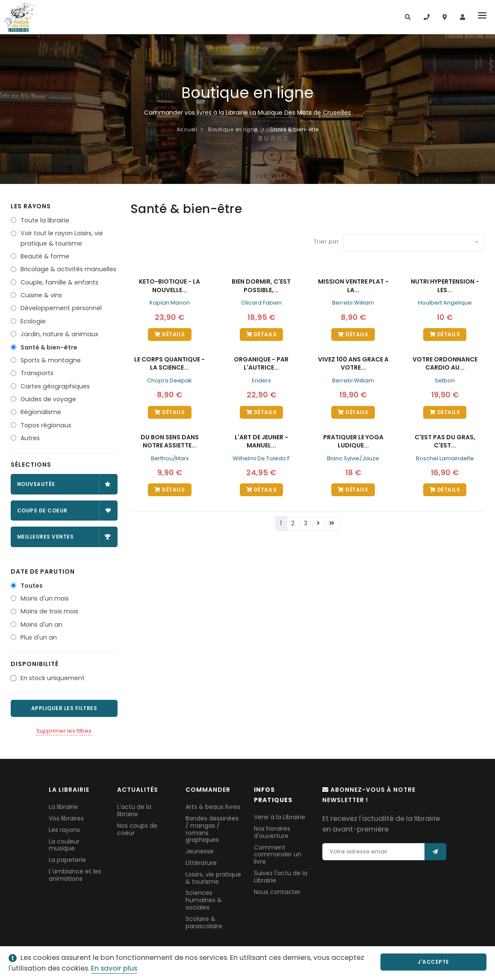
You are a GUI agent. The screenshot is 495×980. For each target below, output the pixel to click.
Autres (30, 438)
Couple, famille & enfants (59, 282)
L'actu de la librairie (134, 810)
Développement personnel (61, 308)
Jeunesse (200, 851)
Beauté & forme (45, 256)
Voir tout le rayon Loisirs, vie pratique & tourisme (62, 238)
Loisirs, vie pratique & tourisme (213, 878)
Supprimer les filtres (64, 731)
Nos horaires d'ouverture (272, 832)
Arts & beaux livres (213, 807)
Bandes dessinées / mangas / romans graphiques (212, 829)
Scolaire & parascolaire (204, 922)
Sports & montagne (51, 360)
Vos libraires (66, 818)
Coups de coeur (64, 511)
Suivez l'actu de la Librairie (281, 877)
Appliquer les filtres (64, 708)
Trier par (327, 241)
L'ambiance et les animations (75, 875)
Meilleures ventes (64, 537)
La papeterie (67, 860)
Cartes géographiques (55, 386)
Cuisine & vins (41, 295)
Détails (170, 334)
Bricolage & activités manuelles (68, 269)
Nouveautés (64, 484)
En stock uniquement (53, 678)
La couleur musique (64, 845)
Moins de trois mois (49, 611)
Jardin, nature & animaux (59, 334)
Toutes (32, 586)
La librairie (63, 807)
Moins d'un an (41, 625)
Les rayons (64, 830)
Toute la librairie (45, 220)
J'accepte (444, 962)
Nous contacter (277, 892)
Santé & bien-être (49, 347)
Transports (37, 373)
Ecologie (33, 321)
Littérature (201, 863)
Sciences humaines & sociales (204, 900)
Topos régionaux (46, 425)
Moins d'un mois (45, 598)
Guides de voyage (48, 399)
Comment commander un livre (278, 855)
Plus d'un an (39, 637)
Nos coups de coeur (137, 829)
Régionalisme (41, 412)
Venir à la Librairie (280, 817)
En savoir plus (114, 968)
